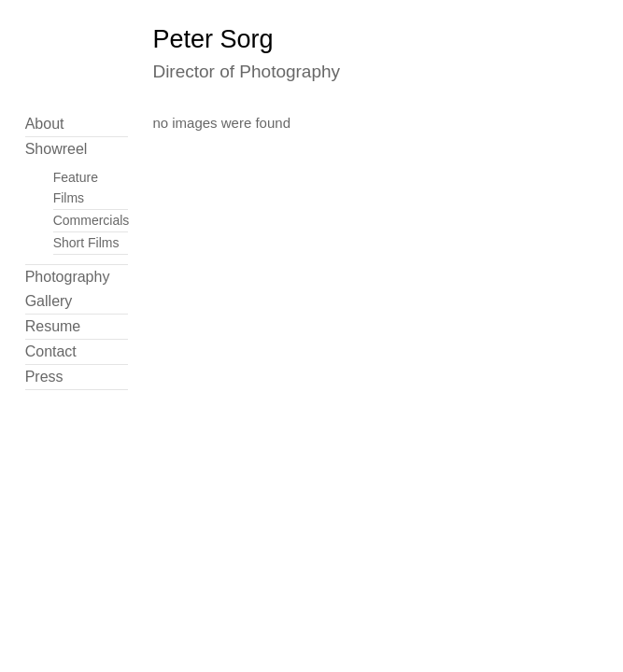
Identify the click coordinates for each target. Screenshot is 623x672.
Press (44, 377)
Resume (53, 326)
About (45, 124)
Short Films (86, 243)
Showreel (57, 149)
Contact (51, 351)
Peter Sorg (212, 39)
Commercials (92, 220)
